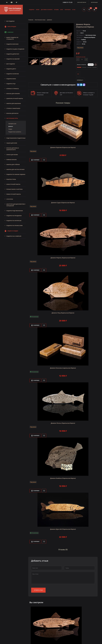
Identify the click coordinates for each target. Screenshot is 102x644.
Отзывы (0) (63, 549)
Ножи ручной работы (13, 184)
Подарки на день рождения (15, 49)
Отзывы (56, 10)
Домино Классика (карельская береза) (63, 368)
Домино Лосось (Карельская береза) (63, 423)
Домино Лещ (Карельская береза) (63, 313)
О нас (74, 10)
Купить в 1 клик (80, 81)
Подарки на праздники (14, 216)
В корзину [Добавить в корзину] (36, 160)
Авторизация (94, 2)
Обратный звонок (82, 2)
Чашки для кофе (12, 143)
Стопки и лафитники (13, 108)
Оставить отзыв (38, 589)
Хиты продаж (10, 26)
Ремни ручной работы (14, 194)
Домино (11, 126)
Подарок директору (13, 54)
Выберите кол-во (81, 57)
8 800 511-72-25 (68, 2)
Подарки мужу (11, 79)
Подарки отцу (11, 84)
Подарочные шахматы (15, 132)
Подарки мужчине (12, 44)
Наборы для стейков (13, 164)
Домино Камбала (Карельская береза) (63, 478)
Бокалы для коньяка (13, 94)
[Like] (46, 160)
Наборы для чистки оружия (15, 169)
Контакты (68, 10)
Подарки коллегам (13, 74)
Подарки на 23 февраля (14, 236)
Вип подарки (11, 64)
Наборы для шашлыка (14, 103)
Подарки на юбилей (13, 59)
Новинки (9, 32)
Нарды (10, 129)
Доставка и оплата (47, 10)
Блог (62, 10)
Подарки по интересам (14, 221)
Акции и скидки (11, 231)
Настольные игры (12, 118)
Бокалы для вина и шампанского (13, 149)
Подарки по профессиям (14, 226)
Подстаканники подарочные (16, 138)
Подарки (32, 10)
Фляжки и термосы (13, 89)
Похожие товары (63, 103)
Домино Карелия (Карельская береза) (63, 147)
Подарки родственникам (15, 211)
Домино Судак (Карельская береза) (63, 202)
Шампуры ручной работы (15, 99)
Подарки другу (11, 69)
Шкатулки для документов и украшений (16, 205)
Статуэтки (10, 199)
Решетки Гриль (11, 179)
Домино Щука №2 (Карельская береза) (63, 529)
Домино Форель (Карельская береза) (63, 257)
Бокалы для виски (12, 113)
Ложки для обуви (12, 155)
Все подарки (10, 21)
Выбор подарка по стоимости (12, 38)
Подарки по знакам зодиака (16, 174)
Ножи (38, 10)
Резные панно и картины (14, 189)
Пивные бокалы (12, 160)
